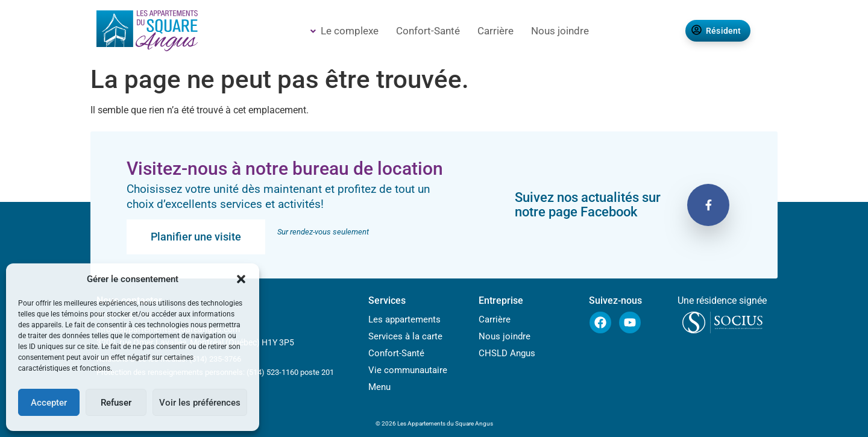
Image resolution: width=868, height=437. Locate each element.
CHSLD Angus (507, 354)
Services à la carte (405, 337)
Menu (379, 388)
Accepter (49, 403)
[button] (241, 279)
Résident (716, 31)
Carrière (495, 31)
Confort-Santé (428, 31)
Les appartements (404, 320)
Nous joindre (560, 31)
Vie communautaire (408, 371)
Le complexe (344, 31)
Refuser (116, 403)
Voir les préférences (200, 403)
